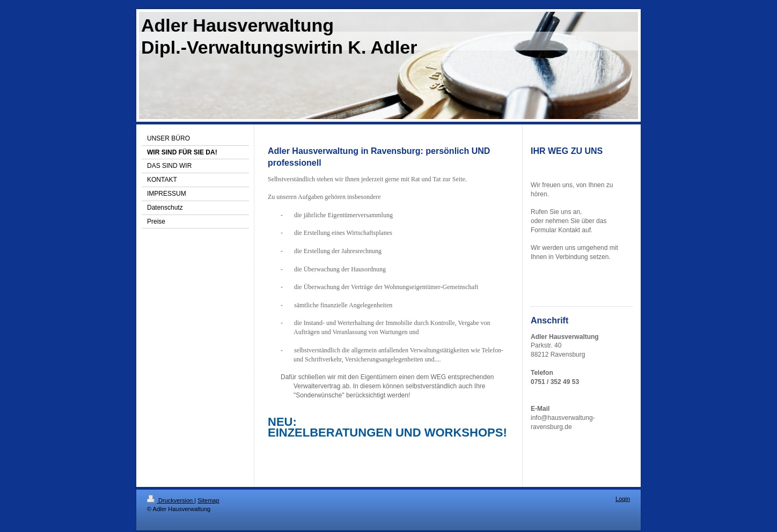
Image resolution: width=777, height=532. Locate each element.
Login (623, 499)
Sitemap (208, 500)
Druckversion (171, 500)
